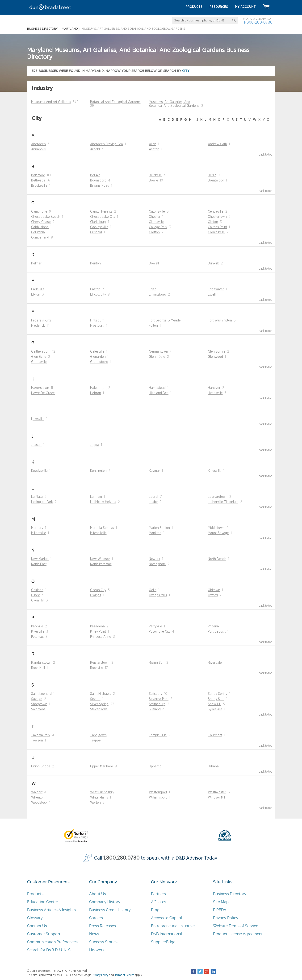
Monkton (155, 533)
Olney (35, 595)
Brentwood (216, 181)
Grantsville (39, 362)
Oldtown (214, 590)
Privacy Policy (226, 918)
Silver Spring (99, 704)
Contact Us (37, 926)
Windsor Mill (217, 798)
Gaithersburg (41, 352)
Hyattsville (215, 393)
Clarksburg (98, 222)
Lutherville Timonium (223, 502)
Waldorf (37, 792)
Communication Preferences (52, 942)
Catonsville (157, 212)
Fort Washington (220, 321)
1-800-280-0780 (258, 22)
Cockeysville (99, 227)
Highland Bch (159, 393)
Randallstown (41, 663)
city (186, 71)
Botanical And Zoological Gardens (115, 102)
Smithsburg (157, 704)
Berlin (212, 175)
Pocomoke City (160, 632)
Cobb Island (40, 227)
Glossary (35, 918)
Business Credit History (110, 910)
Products (35, 894)
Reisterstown (100, 663)
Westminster (217, 792)
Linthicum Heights (103, 502)
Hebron (96, 393)
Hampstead (157, 388)
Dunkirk (213, 264)
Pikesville (38, 632)
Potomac (37, 637)
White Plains (99, 798)
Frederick (38, 326)
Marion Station (159, 528)
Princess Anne (101, 637)
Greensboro (99, 362)
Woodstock (39, 803)
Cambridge (39, 212)
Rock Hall (38, 668)
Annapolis (38, 149)
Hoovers (97, 950)
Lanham (96, 497)
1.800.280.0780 (122, 858)
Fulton (153, 326)
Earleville (38, 289)
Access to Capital (167, 918)
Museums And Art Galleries (51, 102)
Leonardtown (218, 497)
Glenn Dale (157, 357)
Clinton (213, 222)
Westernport (158, 792)
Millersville (39, 533)
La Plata (37, 497)
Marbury (37, 528)
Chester (155, 217)
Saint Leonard (41, 694)
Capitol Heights (101, 212)
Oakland (37, 590)
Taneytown (98, 735)
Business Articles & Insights (51, 910)
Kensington (98, 471)
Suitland (155, 709)
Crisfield (96, 232)
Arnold (95, 149)
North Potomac (101, 564)
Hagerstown (40, 388)
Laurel (153, 497)
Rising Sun (157, 663)
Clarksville (156, 222)
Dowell (154, 264)
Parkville (37, 626)
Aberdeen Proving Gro (107, 144)
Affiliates (159, 902)
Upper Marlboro (102, 766)
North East (39, 564)
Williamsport (158, 798)
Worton (95, 803)
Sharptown (39, 704)
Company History (105, 902)
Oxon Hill (38, 601)
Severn (95, 699)
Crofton (154, 232)
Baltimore (38, 175)
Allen (153, 144)
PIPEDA (220, 910)
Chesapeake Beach (46, 217)
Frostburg (97, 326)
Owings (96, 595)
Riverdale (215, 663)
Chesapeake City (103, 217)
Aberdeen (38, 144)
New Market (40, 559)
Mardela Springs (102, 528)
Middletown (216, 528)
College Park (158, 227)
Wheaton (38, 798)
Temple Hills (158, 735)
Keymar (154, 471)
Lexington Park (42, 502)
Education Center (43, 902)
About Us (98, 894)
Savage (37, 699)
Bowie (153, 181)
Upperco (155, 766)
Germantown (158, 352)
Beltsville (155, 175)
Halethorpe (98, 388)
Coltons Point (217, 227)
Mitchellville (98, 533)
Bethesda (38, 181)
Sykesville (215, 709)
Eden (153, 289)
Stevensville (99, 709)
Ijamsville (38, 419)
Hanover (214, 388)
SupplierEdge (163, 942)
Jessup (36, 445)
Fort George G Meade (165, 321)
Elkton (36, 295)
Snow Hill (215, 704)
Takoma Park (41, 735)
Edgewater (216, 289)
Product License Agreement (238, 934)
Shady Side (216, 699)
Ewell (212, 295)
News (94, 934)
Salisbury (156, 694)
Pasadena (97, 626)
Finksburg (97, 321)
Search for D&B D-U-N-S (49, 950)
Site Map (221, 902)
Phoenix (214, 626)
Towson (37, 741)
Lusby (153, 502)
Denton (95, 264)
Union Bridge (41, 766)
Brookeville (39, 186)
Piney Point (98, 632)
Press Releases (103, 926)
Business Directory (230, 894)
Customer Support (44, 934)
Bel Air (95, 175)
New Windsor (100, 559)
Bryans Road (100, 186)
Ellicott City (98, 295)
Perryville (155, 626)
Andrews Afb (217, 144)
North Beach (217, 559)
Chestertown (217, 217)
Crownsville (216, 232)
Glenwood (215, 357)
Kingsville (215, 471)
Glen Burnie (217, 352)
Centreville (216, 212)
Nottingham (157, 564)
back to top (266, 155)
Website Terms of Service (236, 926)
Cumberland (40, 238)
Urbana (213, 766)
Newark (155, 559)
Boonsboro (98, 181)
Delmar (36, 264)
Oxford (213, 595)
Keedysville (39, 471)
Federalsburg (41, 321)
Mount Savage (218, 533)
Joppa (95, 445)
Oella (153, 590)
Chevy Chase (41, 222)
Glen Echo (39, 357)
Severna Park (159, 699)
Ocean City (98, 590)
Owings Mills (158, 595)
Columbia (38, 232)
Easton (95, 289)
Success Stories (103, 942)
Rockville (97, 668)
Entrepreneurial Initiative (173, 926)
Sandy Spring (218, 694)
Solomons (38, 709)
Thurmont (215, 735)
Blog (155, 910)
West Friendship (102, 792)
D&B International (167, 934)
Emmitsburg (157, 295)
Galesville (97, 352)
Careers (96, 918)
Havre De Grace (43, 393)
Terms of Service (124, 975)
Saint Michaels (101, 694)
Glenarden (98, 357)
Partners (158, 894)
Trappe (95, 741)
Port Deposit (217, 632)
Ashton (154, 149)
